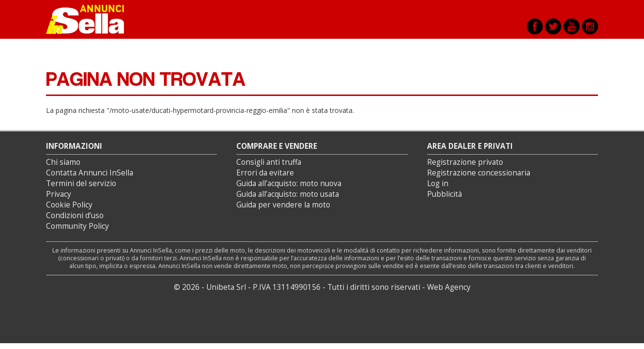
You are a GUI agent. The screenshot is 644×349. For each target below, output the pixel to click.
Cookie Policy (69, 205)
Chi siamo (63, 162)
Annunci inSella (91, 19)
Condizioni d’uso (75, 215)
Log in (438, 183)
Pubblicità (445, 194)
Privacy (59, 194)
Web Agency (449, 287)
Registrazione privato (465, 162)
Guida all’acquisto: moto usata (288, 194)
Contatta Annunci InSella (90, 173)
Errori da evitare (265, 173)
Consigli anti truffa (269, 162)
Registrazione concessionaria (479, 173)
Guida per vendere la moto (283, 205)
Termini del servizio (81, 183)
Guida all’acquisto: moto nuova (289, 183)
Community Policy (77, 226)
